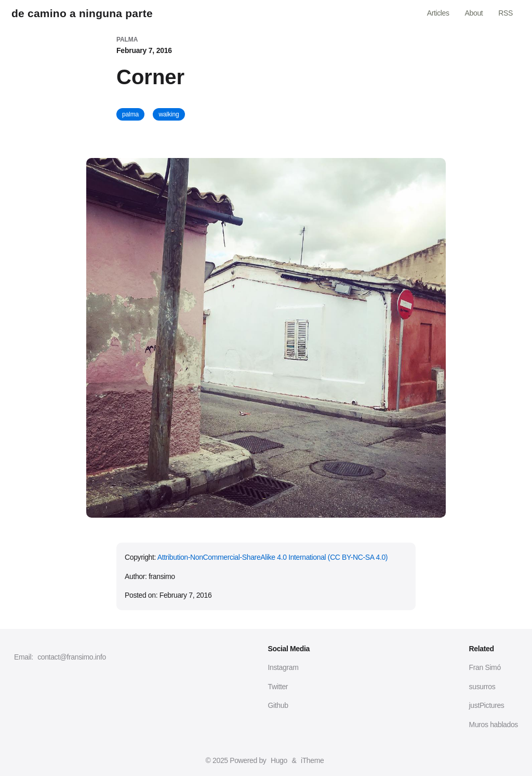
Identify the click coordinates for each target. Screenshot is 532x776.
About (474, 13)
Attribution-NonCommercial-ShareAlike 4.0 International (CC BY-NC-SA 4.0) (272, 557)
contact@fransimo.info (72, 657)
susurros (482, 687)
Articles (438, 13)
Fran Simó (485, 667)
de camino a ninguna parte (82, 13)
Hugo (279, 760)
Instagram (283, 667)
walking (169, 114)
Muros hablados (494, 725)
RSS (506, 13)
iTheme (312, 760)
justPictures (487, 705)
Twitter (278, 687)
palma (130, 114)
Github (278, 705)
